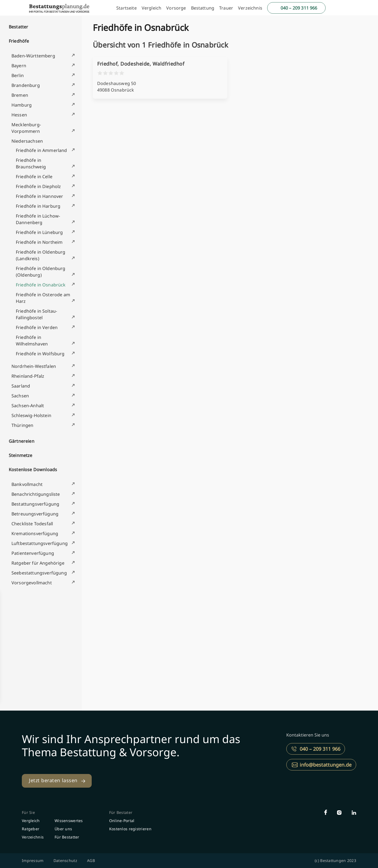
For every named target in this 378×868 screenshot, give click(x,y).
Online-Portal (122, 821)
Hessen (19, 115)
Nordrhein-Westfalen (34, 366)
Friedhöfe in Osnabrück (41, 285)
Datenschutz (65, 860)
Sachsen (20, 396)
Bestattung (203, 8)
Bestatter (18, 27)
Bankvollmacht (27, 484)
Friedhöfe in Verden (37, 327)
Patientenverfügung (33, 553)
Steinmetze (21, 455)
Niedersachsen (27, 141)
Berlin (18, 75)
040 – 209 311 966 (299, 8)
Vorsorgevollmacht (32, 583)
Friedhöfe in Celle (34, 177)
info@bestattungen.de (326, 765)
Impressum (33, 860)
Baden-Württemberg (33, 56)
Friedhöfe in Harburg (38, 206)
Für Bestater (121, 812)
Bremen (20, 95)
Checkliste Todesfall (32, 524)
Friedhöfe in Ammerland (41, 150)
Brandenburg (26, 85)
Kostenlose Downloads (33, 470)
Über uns (63, 829)
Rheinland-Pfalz (28, 376)
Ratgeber (31, 829)
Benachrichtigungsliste (36, 494)
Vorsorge (176, 8)
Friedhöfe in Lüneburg (39, 232)
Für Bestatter (67, 837)
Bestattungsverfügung (35, 504)
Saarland (21, 386)
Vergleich (151, 8)
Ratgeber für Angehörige (38, 563)
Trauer (226, 8)
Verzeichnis (250, 8)
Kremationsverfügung (35, 533)
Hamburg (22, 105)
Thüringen (22, 425)
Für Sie (28, 812)
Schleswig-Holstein (31, 415)
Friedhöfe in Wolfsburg (40, 354)
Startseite (127, 8)
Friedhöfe (19, 41)
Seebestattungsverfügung (39, 573)
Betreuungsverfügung (35, 514)
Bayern (19, 66)
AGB (91, 860)
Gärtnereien (22, 441)
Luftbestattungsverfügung (40, 543)
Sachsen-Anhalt (28, 406)
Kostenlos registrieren (130, 829)
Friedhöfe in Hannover (39, 196)
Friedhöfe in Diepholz (38, 186)
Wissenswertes (69, 821)
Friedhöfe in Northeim (39, 242)
